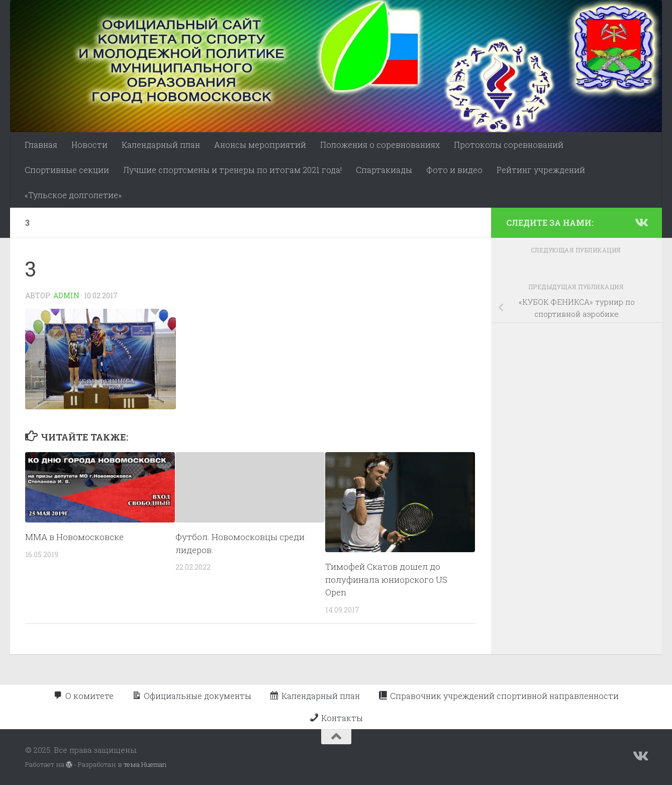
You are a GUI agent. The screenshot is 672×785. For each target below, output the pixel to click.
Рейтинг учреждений (541, 170)
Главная (41, 145)
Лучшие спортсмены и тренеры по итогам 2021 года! (232, 170)
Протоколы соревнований (509, 145)
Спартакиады (384, 170)
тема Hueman (145, 764)
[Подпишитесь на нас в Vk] (641, 222)
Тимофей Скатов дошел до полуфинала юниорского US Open (386, 579)
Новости (89, 145)
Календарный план (161, 145)
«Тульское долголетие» (73, 195)
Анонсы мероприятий (260, 145)
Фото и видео (454, 170)
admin (66, 295)
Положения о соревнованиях (380, 145)
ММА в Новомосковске (74, 537)
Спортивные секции (67, 170)
